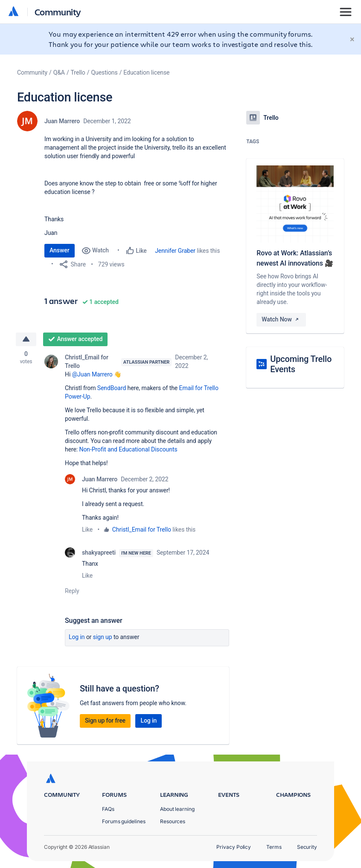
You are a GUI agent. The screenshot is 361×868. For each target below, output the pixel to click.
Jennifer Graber (175, 251)
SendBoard (112, 388)
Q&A (59, 72)
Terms (274, 847)
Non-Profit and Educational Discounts (128, 449)
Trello (78, 72)
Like (87, 529)
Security (307, 847)
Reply (72, 591)
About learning (177, 809)
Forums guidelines (124, 821)
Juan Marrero (62, 121)
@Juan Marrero (92, 374)
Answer (60, 250)
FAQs (108, 809)
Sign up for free (105, 720)
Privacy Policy (234, 847)
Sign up (103, 637)
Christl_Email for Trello (87, 362)
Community (58, 12)
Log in (77, 637)
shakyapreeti (99, 553)
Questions (104, 72)
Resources (173, 821)
